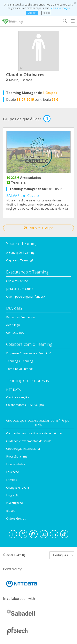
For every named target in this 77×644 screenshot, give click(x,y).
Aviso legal (13, 325)
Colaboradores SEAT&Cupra (25, 405)
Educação (13, 472)
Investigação (15, 503)
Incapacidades (16, 464)
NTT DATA (13, 389)
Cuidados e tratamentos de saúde (29, 441)
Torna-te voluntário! (19, 369)
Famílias (12, 480)
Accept (32, 13)
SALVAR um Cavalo (23, 195)
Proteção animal (17, 456)
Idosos (11, 511)
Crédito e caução (17, 397)
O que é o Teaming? (20, 260)
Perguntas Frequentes (21, 317)
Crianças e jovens (18, 488)
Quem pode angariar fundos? (26, 297)
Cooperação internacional (23, 449)
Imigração (13, 495)
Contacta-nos (15, 333)
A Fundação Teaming (20, 253)
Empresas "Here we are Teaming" (29, 353)
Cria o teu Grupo (38, 228)
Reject (46, 13)
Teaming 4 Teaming (20, 361)
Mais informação (60, 8)
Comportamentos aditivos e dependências (34, 433)
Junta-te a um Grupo (20, 289)
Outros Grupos (16, 518)
